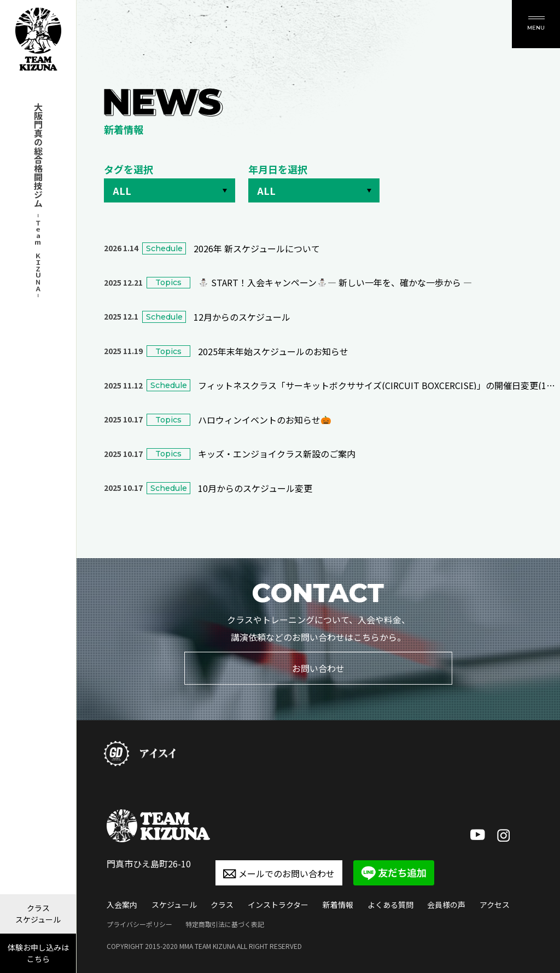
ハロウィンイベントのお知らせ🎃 (265, 420)
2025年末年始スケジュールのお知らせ (273, 351)
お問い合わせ (318, 668)
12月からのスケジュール (242, 317)
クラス (222, 905)
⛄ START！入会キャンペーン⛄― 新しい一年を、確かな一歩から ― (335, 282)
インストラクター (278, 905)
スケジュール (174, 905)
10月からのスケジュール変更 (255, 488)
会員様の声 (446, 905)
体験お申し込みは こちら (38, 953)
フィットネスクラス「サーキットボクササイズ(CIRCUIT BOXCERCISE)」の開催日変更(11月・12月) (377, 385)
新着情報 (338, 905)
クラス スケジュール (38, 914)
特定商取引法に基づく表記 (225, 924)
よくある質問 (390, 905)
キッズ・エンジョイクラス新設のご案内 (277, 454)
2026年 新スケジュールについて (257, 248)
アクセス (495, 905)
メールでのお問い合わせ (279, 873)
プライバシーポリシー (139, 924)
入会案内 (122, 905)
